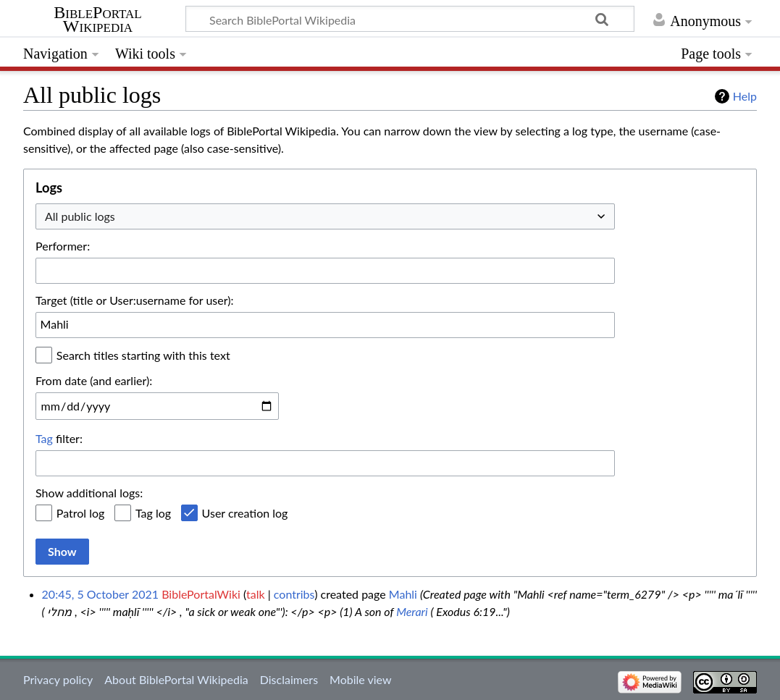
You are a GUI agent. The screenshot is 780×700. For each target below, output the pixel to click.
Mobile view (360, 679)
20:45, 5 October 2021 (100, 594)
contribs (294, 594)
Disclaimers (289, 679)
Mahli (403, 594)
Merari (412, 611)
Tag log (153, 513)
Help (745, 96)
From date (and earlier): (94, 380)
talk (256, 594)
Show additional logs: (89, 493)
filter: (59, 438)
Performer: (63, 246)
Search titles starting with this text (143, 355)
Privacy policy (58, 679)
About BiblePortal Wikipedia (176, 679)
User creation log (245, 513)
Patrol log (81, 513)
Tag (44, 438)
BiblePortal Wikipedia (97, 20)
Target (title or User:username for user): (135, 300)
